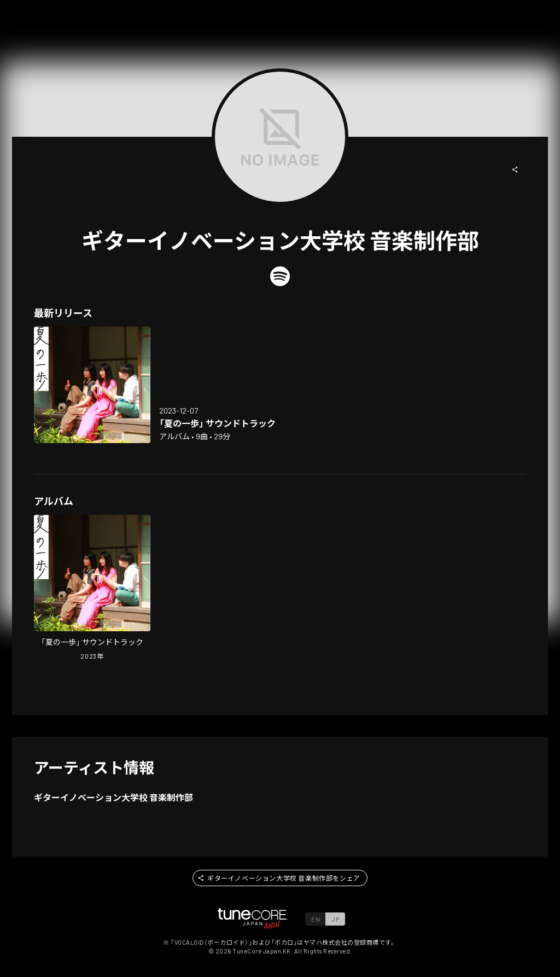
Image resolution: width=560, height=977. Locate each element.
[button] (515, 170)
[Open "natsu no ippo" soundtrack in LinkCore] (92, 385)
